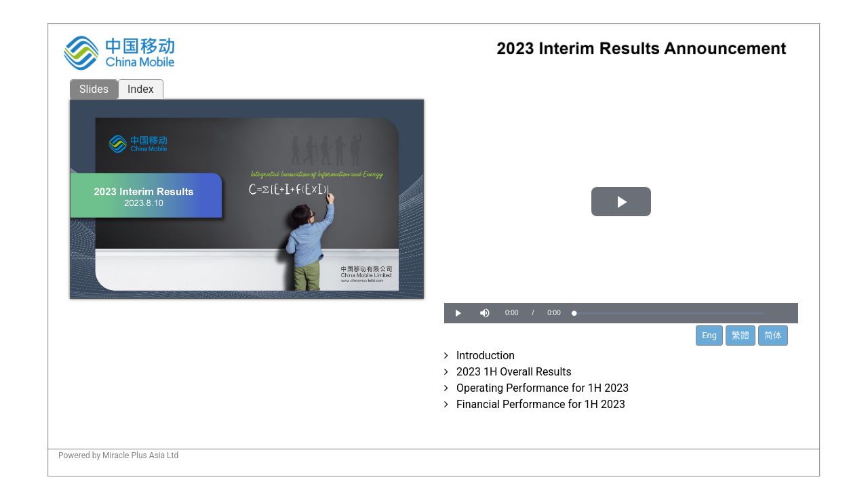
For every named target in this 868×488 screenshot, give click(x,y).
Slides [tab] (94, 89)
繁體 (741, 335)
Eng (709, 335)
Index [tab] (141, 89)
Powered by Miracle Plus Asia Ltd (118, 455)
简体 (773, 335)
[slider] (669, 313)
